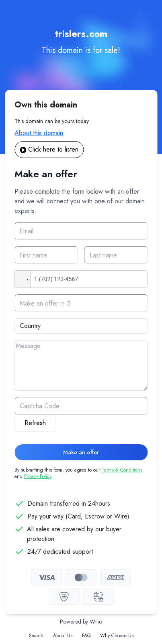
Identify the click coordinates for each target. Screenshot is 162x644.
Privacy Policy (38, 476)
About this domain (39, 133)
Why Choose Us (117, 636)
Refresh (35, 423)
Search (36, 636)
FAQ (86, 636)
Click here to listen (49, 149)
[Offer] (81, 303)
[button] (23, 279)
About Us (63, 636)
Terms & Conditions (122, 470)
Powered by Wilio (81, 622)
